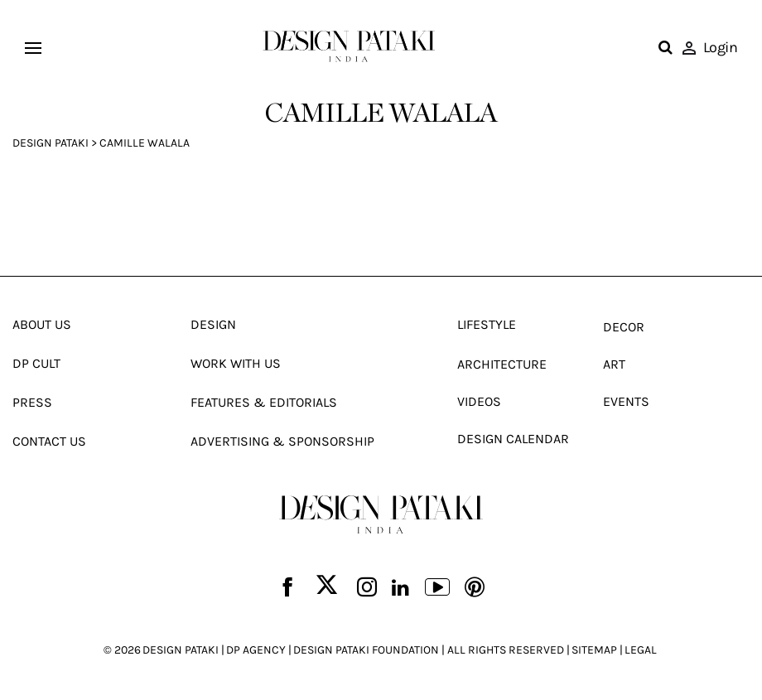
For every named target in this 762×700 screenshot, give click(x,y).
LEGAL (641, 650)
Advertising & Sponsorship (282, 441)
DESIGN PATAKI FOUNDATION (366, 650)
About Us (42, 324)
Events (626, 401)
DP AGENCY (256, 650)
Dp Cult (36, 363)
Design (213, 324)
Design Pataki (51, 143)
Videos (479, 401)
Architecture (502, 364)
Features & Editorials (264, 402)
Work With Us (236, 363)
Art (614, 364)
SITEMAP (594, 650)
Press (32, 402)
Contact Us (49, 441)
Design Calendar (513, 439)
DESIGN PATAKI (181, 650)
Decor (624, 327)
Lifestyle (487, 324)
